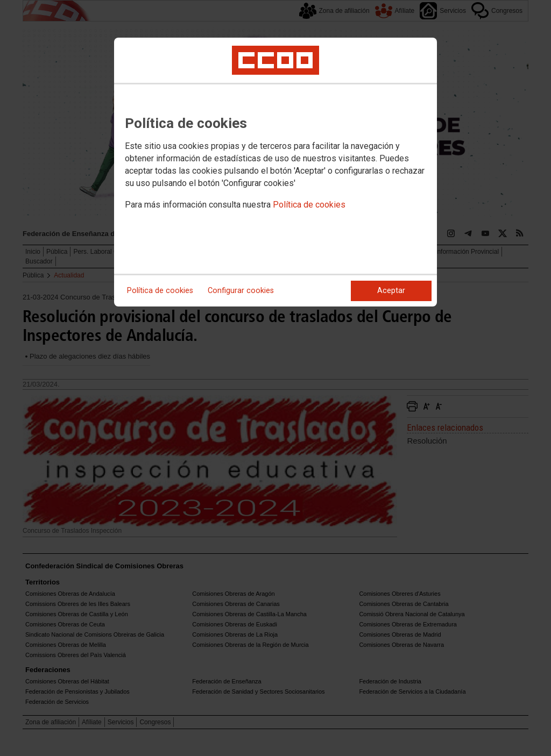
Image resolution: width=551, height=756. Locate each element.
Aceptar (391, 291)
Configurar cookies (241, 291)
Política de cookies (309, 205)
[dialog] (275, 172)
